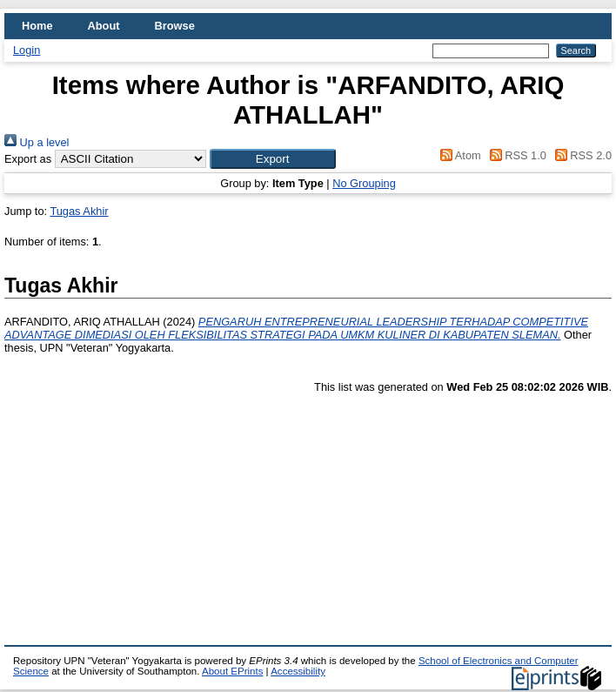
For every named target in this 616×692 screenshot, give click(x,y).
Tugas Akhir (79, 211)
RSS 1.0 (515, 155)
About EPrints (232, 671)
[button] (273, 159)
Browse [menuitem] (175, 26)
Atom (458, 155)
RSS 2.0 (580, 155)
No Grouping (364, 183)
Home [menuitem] (37, 26)
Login (27, 50)
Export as (28, 159)
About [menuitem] (104, 26)
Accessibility (298, 671)
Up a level (37, 142)
